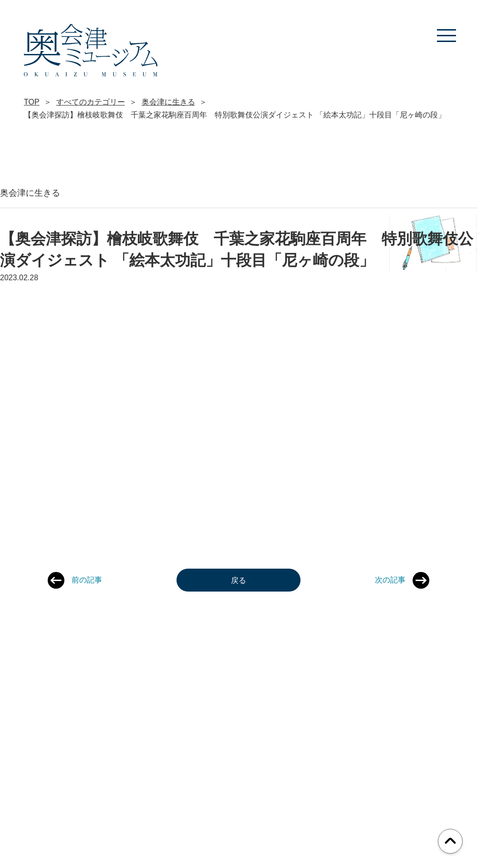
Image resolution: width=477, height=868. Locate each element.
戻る (238, 580)
